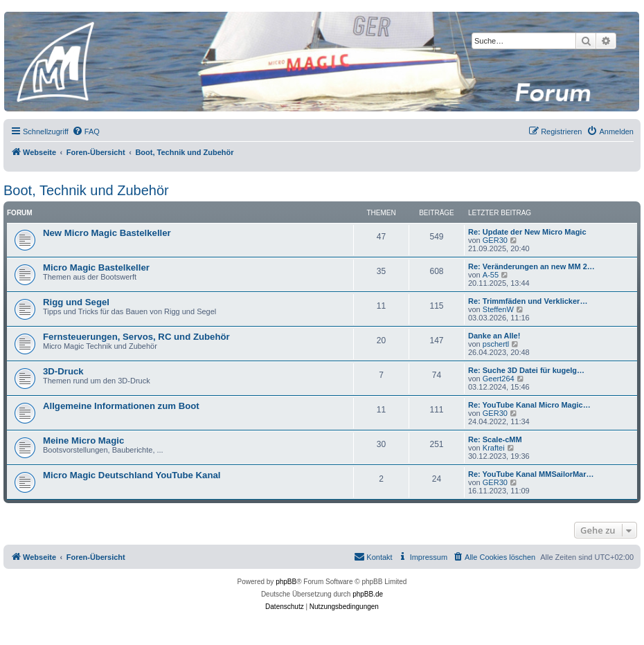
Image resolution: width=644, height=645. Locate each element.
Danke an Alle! (494, 336)
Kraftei (494, 448)
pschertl (496, 344)
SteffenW (498, 309)
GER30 (495, 240)
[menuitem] (86, 131)
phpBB (286, 582)
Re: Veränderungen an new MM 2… (531, 266)
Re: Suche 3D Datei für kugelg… (526, 370)
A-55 (491, 275)
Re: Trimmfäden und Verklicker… (528, 301)
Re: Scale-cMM (495, 439)
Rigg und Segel (76, 302)
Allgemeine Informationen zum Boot (121, 406)
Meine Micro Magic (83, 440)
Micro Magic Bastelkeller (96, 267)
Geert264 (499, 379)
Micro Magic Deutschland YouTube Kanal (132, 475)
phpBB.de (368, 594)
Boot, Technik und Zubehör (86, 190)
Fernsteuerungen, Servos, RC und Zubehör (136, 337)
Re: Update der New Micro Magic (527, 232)
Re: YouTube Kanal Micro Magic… (529, 405)
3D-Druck (63, 371)
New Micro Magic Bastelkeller (107, 233)
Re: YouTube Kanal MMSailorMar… (531, 474)
